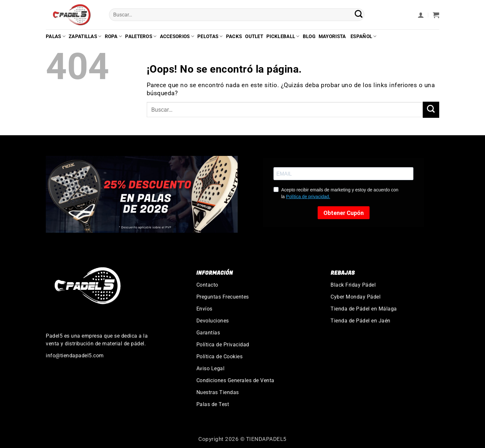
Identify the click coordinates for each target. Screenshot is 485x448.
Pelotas (210, 36)
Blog (309, 36)
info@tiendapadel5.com (75, 356)
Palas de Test (213, 404)
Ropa (114, 36)
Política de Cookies (220, 356)
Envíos (204, 309)
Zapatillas (85, 36)
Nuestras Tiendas (218, 392)
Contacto (207, 285)
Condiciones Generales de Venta (235, 380)
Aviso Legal (211, 368)
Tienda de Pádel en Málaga (364, 309)
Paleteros (141, 36)
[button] (421, 15)
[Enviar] (359, 15)
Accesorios (177, 36)
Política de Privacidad (223, 345)
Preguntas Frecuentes (223, 297)
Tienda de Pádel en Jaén (361, 321)
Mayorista (332, 36)
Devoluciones (213, 321)
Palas (56, 36)
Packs (234, 36)
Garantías (208, 333)
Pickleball (283, 36)
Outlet (254, 36)
